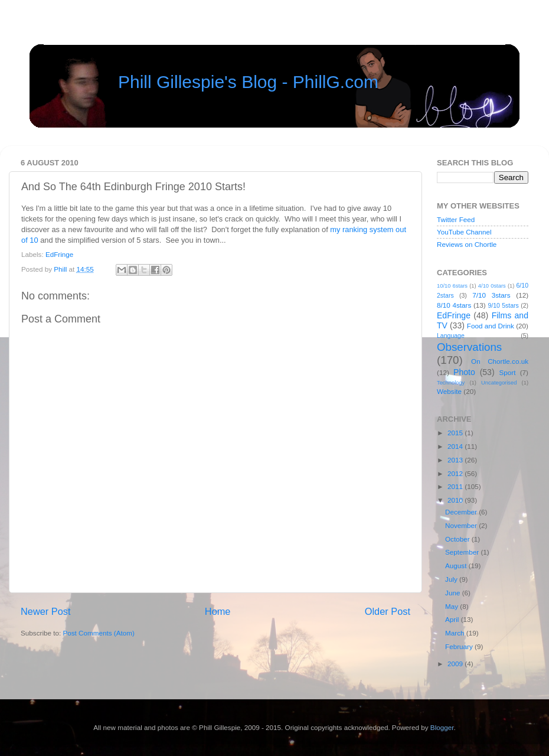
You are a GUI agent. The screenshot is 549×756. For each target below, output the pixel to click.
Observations (469, 347)
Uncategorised (499, 383)
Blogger (442, 727)
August (457, 566)
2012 (456, 473)
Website (449, 391)
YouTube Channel (464, 232)
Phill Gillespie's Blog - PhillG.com (248, 82)
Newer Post (46, 611)
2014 (456, 446)
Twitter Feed (456, 219)
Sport (508, 372)
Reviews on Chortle (467, 244)
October (458, 539)
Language (451, 335)
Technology (451, 383)
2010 (456, 500)
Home (218, 611)
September (463, 552)
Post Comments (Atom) (98, 633)
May (452, 606)
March (456, 633)
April (453, 619)
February (460, 646)
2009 (456, 664)
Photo (464, 372)
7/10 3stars (491, 295)
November (462, 525)
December (462, 512)
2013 (456, 460)
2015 (456, 433)
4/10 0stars (492, 286)
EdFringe (59, 254)
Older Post (388, 611)
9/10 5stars (503, 305)
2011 (456, 486)
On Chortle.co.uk (500, 361)
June (454, 593)
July (452, 579)
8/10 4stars (454, 305)
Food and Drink (491, 326)
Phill (61, 269)
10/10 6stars (452, 286)
